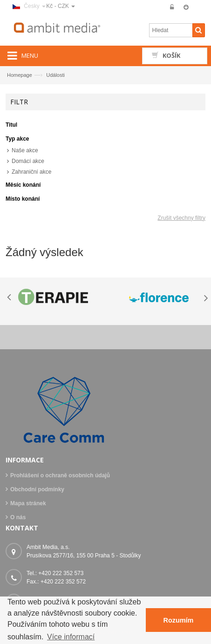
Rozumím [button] (179, 620)
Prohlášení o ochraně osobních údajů (60, 475)
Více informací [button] (71, 637)
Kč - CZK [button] (61, 6)
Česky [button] (29, 6)
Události (55, 75)
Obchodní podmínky (37, 489)
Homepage (20, 75)
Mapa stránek (28, 503)
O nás (18, 517)
